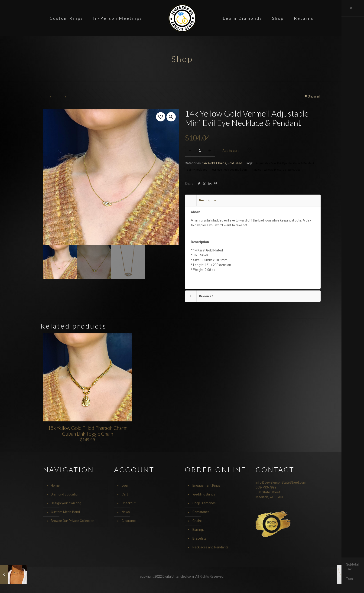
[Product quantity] (200, 151)
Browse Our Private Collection (73, 521)
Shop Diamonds (204, 503)
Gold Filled (235, 163)
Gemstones (201, 512)
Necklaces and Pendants (210, 547)
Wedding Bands (204, 494)
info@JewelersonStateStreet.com (281, 482)
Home (55, 485)
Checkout (129, 503)
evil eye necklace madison (229, 170)
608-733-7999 (266, 487)
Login (126, 485)
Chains (221, 163)
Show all (312, 96)
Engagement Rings (206, 485)
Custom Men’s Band (65, 512)
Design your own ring (66, 503)
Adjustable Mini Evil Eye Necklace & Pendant (285, 163)
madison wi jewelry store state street (276, 170)
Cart (125, 494)
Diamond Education (65, 494)
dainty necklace (197, 170)
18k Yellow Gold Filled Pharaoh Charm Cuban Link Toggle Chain (88, 431)
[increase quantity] (210, 151)
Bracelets (199, 538)
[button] (171, 117)
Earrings (198, 530)
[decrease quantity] (190, 151)
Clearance (129, 521)
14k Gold (208, 163)
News (126, 512)
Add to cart (231, 151)
